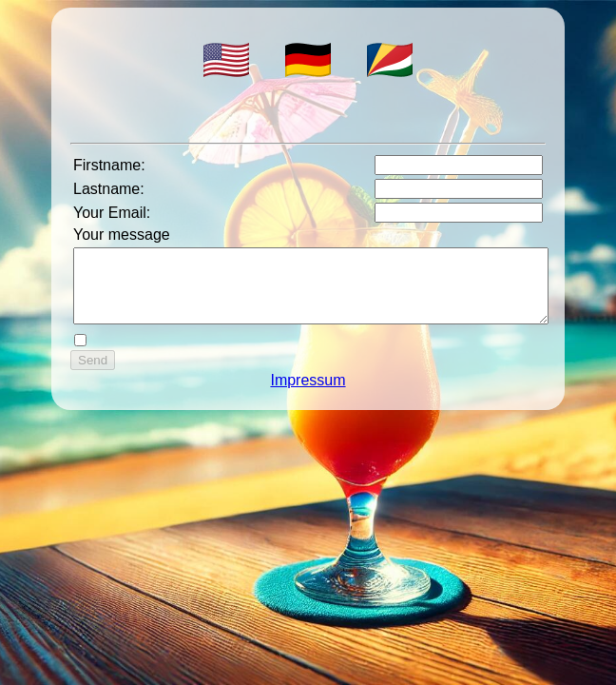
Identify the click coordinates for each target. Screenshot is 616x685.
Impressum (308, 394)
